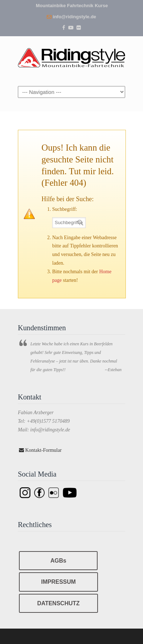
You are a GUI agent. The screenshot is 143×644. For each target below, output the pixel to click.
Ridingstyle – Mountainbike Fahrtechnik (71, 56)
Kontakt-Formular (40, 450)
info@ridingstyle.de (75, 17)
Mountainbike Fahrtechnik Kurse (72, 6)
